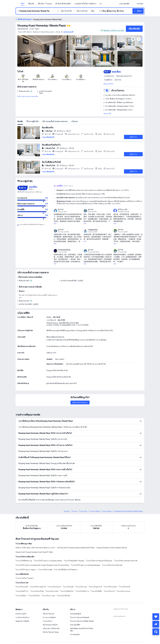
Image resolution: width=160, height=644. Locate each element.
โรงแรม (74, 511)
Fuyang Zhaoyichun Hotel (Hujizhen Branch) (112, 548)
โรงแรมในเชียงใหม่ (63, 596)
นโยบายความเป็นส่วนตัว (51, 628)
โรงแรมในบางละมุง (123, 591)
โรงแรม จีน (83, 511)
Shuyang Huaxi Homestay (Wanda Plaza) (42, 26)
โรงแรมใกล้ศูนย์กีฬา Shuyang (74, 561)
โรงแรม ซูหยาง (107, 511)
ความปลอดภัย (75, 634)
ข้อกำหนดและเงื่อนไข (50, 625)
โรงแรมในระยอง (81, 587)
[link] (124, 4)
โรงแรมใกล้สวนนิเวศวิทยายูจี (112, 565)
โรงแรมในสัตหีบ (96, 591)
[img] (42, 51)
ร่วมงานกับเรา (48, 621)
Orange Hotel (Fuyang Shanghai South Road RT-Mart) (34, 552)
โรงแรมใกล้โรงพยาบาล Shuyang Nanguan (85, 565)
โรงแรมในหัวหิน (34, 596)
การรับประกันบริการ (22, 617)
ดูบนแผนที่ (107, 113)
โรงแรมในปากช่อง (52, 591)
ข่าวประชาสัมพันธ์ (49, 617)
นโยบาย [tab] (74, 121)
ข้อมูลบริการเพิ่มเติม (22, 621)
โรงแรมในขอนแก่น (54, 587)
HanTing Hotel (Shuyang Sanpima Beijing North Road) (76, 548)
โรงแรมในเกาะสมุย (48, 596)
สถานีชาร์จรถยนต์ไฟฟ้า (69, 281)
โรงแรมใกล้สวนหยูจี (45, 570)
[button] (101, 4)
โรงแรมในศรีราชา (22, 591)
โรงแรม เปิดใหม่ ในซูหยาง (25, 578)
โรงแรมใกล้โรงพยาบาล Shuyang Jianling (48, 561)
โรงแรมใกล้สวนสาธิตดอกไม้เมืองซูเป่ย (99, 561)
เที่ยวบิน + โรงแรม (45, 4)
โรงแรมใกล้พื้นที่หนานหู (24, 561)
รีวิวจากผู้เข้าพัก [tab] (33, 121)
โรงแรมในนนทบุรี (22, 587)
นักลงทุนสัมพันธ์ (75, 614)
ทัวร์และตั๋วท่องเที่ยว (63, 4)
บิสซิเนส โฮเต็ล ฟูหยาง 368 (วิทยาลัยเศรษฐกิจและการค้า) (35, 548)
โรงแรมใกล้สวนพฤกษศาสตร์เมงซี (126, 561)
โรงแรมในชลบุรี (124, 587)
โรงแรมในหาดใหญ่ (37, 591)
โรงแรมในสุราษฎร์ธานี (38, 587)
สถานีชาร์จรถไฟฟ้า (26, 304)
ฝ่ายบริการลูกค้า (21, 614)
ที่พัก (23, 4)
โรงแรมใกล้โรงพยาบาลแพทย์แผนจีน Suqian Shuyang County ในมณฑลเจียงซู (42, 565)
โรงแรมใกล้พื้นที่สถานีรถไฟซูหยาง (66, 570)
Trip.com (67, 511)
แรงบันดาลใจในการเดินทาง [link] (85, 4)
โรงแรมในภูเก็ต (68, 587)
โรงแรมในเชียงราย (82, 591)
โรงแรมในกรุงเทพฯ (110, 587)
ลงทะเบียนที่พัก (75, 625)
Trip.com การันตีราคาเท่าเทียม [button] (114, 30)
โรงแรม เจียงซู (94, 511)
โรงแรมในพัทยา (21, 596)
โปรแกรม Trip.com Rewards (80, 617)
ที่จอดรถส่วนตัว (24, 281)
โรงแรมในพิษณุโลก (67, 591)
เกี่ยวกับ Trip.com (48, 614)
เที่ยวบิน (31, 4)
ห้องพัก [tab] (20, 121)
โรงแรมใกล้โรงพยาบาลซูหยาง (26, 570)
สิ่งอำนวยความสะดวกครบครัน (28, 96)
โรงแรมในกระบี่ (109, 591)
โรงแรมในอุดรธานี (95, 587)
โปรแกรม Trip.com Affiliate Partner (82, 621)
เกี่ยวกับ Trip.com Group (51, 632)
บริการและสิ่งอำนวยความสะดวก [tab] (55, 121)
